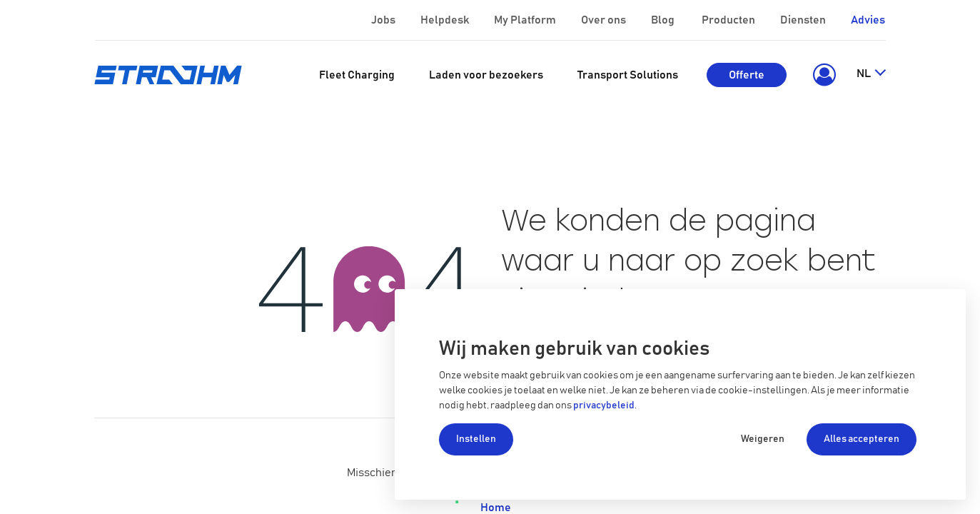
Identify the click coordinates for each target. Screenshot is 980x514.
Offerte (747, 75)
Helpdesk (446, 20)
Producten (729, 20)
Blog (664, 20)
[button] (821, 75)
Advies (868, 20)
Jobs (384, 20)
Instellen (476, 439)
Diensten (804, 20)
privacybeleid (604, 405)
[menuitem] (357, 75)
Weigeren (763, 439)
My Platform (525, 20)
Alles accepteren (862, 439)
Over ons (605, 20)
